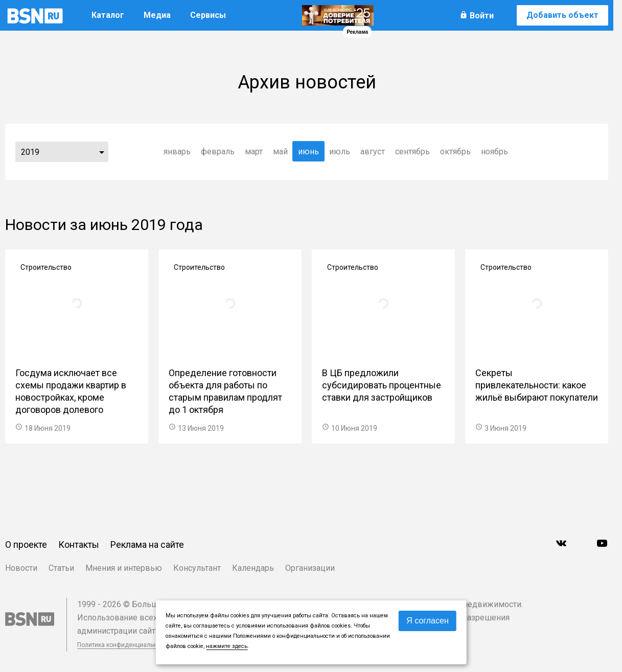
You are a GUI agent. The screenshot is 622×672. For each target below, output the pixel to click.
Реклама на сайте (147, 544)
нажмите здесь (227, 646)
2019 (30, 152)
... (102, 152)
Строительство (46, 267)
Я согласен (428, 621)
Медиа (157, 15)
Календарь (253, 568)
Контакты (79, 544)
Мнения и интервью (124, 568)
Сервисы (208, 15)
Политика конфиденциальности (124, 645)
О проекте (26, 544)
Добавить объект (562, 15)
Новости (21, 568)
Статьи (61, 568)
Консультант (197, 568)
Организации (310, 568)
